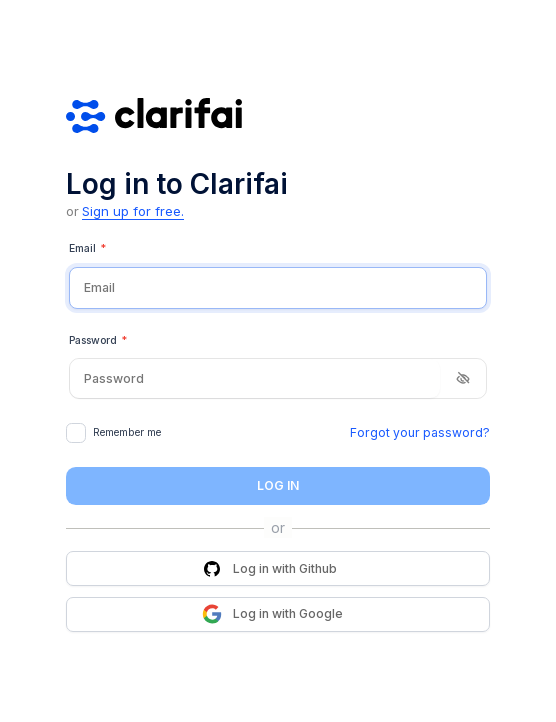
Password (98, 341)
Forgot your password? (420, 432)
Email (87, 249)
